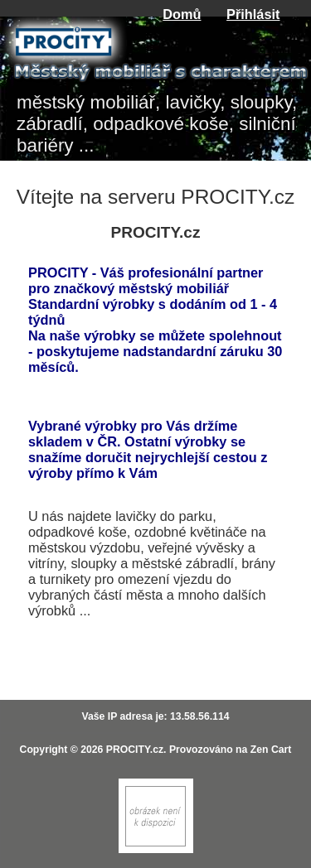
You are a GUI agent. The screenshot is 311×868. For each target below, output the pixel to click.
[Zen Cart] (156, 849)
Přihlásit (253, 14)
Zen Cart (271, 750)
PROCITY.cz (135, 750)
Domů (182, 14)
